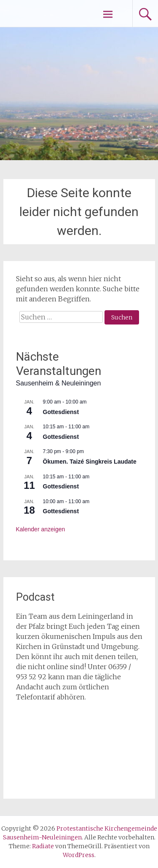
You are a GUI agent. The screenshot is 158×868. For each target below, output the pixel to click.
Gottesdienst (61, 412)
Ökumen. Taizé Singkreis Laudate (90, 462)
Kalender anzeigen (41, 529)
